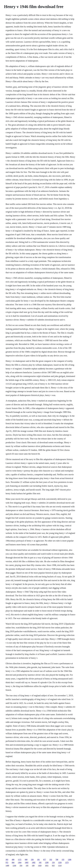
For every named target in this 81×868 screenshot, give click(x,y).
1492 (34, 862)
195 (27, 866)
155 (63, 860)
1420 (40, 866)
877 (45, 860)
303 (7, 860)
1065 (27, 862)
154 (53, 862)
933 (53, 866)
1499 (7, 866)
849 (26, 860)
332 (51, 860)
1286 (70, 860)
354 (21, 866)
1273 (67, 862)
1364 (20, 862)
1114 (60, 866)
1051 (47, 866)
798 (57, 860)
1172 (20, 860)
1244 (14, 866)
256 (32, 860)
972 (7, 862)
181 (38, 860)
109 (33, 866)
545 (40, 862)
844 (13, 862)
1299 (47, 862)
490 (13, 860)
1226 (60, 862)
